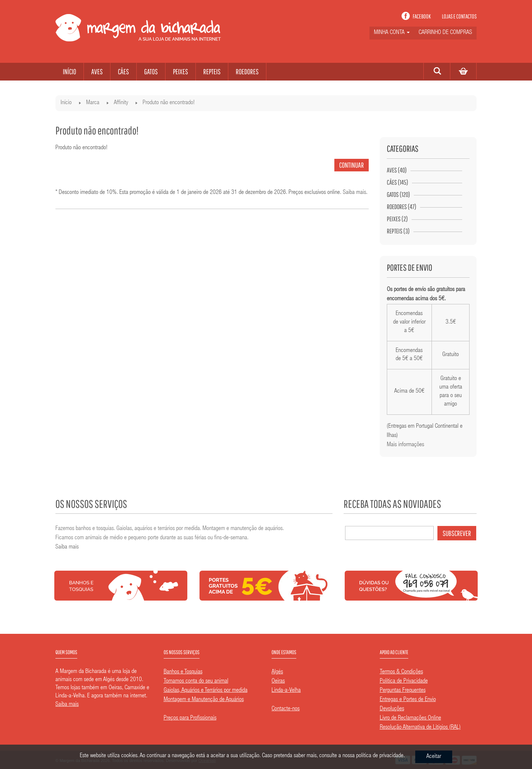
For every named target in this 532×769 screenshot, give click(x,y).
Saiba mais (354, 193)
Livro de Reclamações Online (410, 718)
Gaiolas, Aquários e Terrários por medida (206, 691)
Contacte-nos (286, 709)
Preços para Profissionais (190, 718)
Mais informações (405, 445)
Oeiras (278, 681)
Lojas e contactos (459, 16)
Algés (277, 672)
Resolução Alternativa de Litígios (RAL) (420, 728)
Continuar (352, 165)
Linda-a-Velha (286, 691)
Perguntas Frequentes (403, 691)
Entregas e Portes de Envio (408, 700)
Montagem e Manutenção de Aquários (204, 700)
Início (66, 103)
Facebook (422, 16)
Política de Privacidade (404, 681)
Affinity (121, 103)
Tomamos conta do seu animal (196, 681)
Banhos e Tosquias (183, 672)
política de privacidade (380, 756)
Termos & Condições (401, 672)
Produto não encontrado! (169, 103)
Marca (93, 103)
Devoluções (392, 709)
